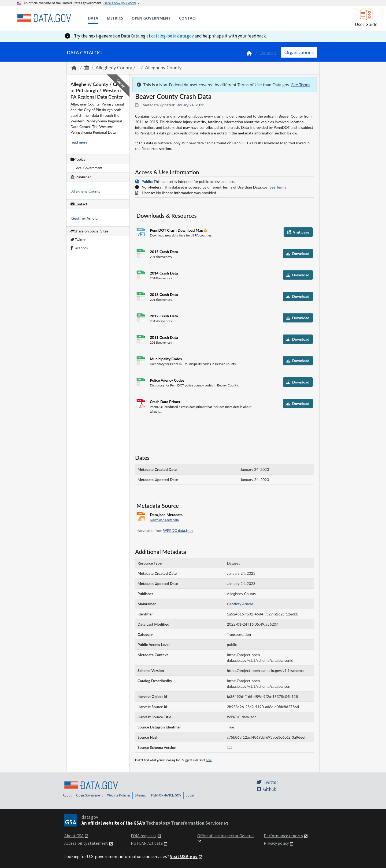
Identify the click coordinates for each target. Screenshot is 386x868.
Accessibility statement (86, 843)
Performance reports (283, 836)
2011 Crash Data (164, 337)
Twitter (78, 240)
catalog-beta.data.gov (172, 36)
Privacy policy (276, 843)
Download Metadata (164, 520)
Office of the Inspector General (226, 836)
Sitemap (141, 795)
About (67, 795)
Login (190, 795)
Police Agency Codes (167, 380)
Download (298, 253)
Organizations (299, 52)
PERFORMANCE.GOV (166, 795)
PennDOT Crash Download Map (177, 230)
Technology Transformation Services (184, 823)
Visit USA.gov (184, 856)
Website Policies (119, 795)
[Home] (44, 18)
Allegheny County (163, 68)
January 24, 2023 (190, 105)
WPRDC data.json (178, 530)
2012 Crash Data (164, 316)
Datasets (268, 53)
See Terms (301, 84)
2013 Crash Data (164, 294)
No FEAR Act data (147, 843)
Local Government (88, 168)
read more (79, 142)
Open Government (89, 795)
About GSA (74, 836)
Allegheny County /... (117, 68)
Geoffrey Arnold (84, 218)
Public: (147, 181)
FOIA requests (144, 836)
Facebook (79, 248)
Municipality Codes (166, 359)
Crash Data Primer (165, 402)
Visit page (298, 232)
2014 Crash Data (164, 273)
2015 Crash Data (164, 252)
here (209, 760)
